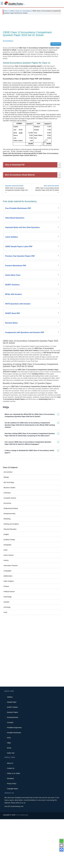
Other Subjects (9, 630)
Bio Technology (9, 531)
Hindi (6, 599)
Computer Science (10, 547)
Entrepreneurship (10, 562)
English (6, 583)
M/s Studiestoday (23, 864)
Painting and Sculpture (11, 573)
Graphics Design (9, 588)
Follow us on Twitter (14, 822)
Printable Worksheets (14, 781)
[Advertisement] (32, 33)
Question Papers (13, 761)
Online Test (11, 802)
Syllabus (10, 746)
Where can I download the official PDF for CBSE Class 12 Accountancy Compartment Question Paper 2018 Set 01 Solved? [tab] (30, 464)
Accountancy (27, 11)
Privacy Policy (12, 832)
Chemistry (7, 542)
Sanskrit (7, 651)
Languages (8, 620)
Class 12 (18, 11)
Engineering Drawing (11, 557)
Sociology (7, 656)
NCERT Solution (12, 756)
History (6, 609)
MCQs (9, 797)
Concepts (10, 771)
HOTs (9, 787)
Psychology (8, 646)
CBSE (12, 11)
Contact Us (11, 817)
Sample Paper (12, 751)
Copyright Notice (13, 837)
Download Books (13, 766)
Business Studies (10, 536)
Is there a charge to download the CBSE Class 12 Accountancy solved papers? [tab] (29, 500)
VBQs (9, 792)
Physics (6, 635)
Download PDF (56, 63)
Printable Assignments (14, 776)
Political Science (9, 640)
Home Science (9, 604)
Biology (6, 526)
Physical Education (10, 578)
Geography (8, 594)
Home (6, 11)
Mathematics (8, 625)
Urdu (6, 661)
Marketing (7, 568)
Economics (8, 552)
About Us (10, 812)
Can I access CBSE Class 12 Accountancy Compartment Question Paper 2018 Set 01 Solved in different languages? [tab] (28, 492)
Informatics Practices (11, 614)
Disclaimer (10, 827)
